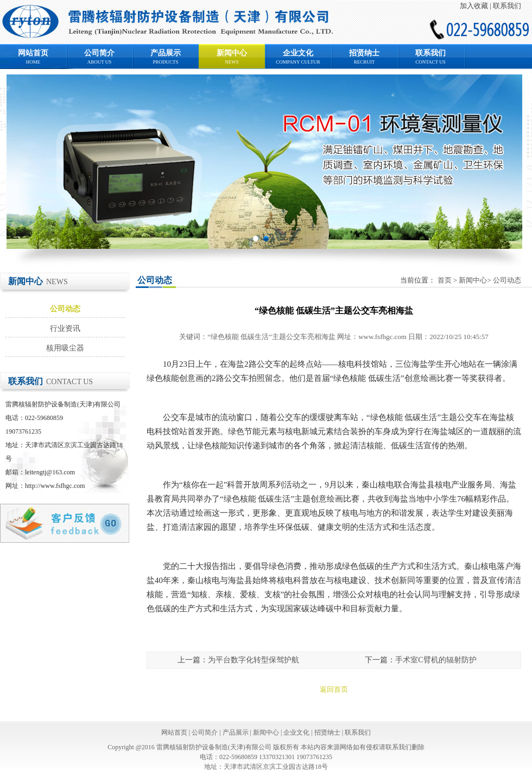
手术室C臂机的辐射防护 (436, 660)
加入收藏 (474, 6)
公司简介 (99, 53)
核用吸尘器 (65, 348)
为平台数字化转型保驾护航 (254, 660)
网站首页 (33, 53)
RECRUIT (365, 62)
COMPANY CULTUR (298, 62)
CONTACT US (430, 62)
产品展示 (166, 53)
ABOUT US (100, 62)
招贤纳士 (364, 53)
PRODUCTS (165, 62)
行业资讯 (65, 328)
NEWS (232, 62)
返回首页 (334, 689)
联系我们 (507, 6)
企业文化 (298, 53)
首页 (445, 280)
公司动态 (65, 309)
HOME (33, 62)
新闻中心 (232, 53)
